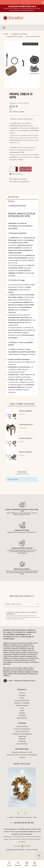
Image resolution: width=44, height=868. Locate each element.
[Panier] (9, 864)
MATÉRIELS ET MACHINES (22, 703)
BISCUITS (22, 693)
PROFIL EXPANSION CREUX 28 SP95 (27, 452)
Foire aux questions (22, 732)
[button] (22, 28)
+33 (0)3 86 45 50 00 (23, 823)
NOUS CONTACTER (22, 744)
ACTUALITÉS (22, 741)
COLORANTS (22, 696)
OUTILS (22, 708)
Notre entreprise (22, 727)
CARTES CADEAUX (22, 718)
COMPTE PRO (22, 737)
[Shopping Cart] (39, 855)
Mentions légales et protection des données (22, 755)
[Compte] (35, 864)
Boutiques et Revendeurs (22, 729)
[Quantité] (13, 169)
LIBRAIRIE (22, 713)
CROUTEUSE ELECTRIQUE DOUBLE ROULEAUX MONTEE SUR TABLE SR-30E (27, 425)
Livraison (22, 757)
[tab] (22, 197)
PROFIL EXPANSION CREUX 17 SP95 (27, 438)
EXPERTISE (22, 739)
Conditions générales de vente (22, 752)
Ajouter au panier (26, 169)
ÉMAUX (22, 698)
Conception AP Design (22, 846)
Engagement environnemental (22, 734)
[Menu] (27, 864)
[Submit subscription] (37, 604)
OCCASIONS (22, 716)
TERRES (22, 711)
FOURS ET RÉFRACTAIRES (22, 701)
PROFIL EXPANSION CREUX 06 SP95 (27, 411)
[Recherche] (18, 864)
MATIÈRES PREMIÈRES (22, 706)
